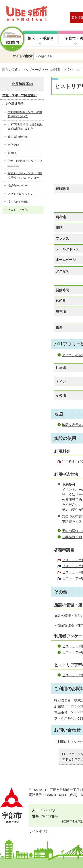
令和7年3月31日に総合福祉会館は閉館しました (25, 127)
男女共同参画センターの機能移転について (25, 114)
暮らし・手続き (41, 39)
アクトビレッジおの (20, 194)
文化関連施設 (15, 104)
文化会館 (13, 145)
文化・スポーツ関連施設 (19, 95)
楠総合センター (18, 186)
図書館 (12, 153)
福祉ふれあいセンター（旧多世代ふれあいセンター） (25, 175)
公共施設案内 (54, 70)
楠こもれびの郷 (18, 202)
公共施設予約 (72, 537)
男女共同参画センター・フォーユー (25, 163)
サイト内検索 (23, 56)
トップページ (32, 70)
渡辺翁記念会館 (18, 137)
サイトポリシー (40, 831)
